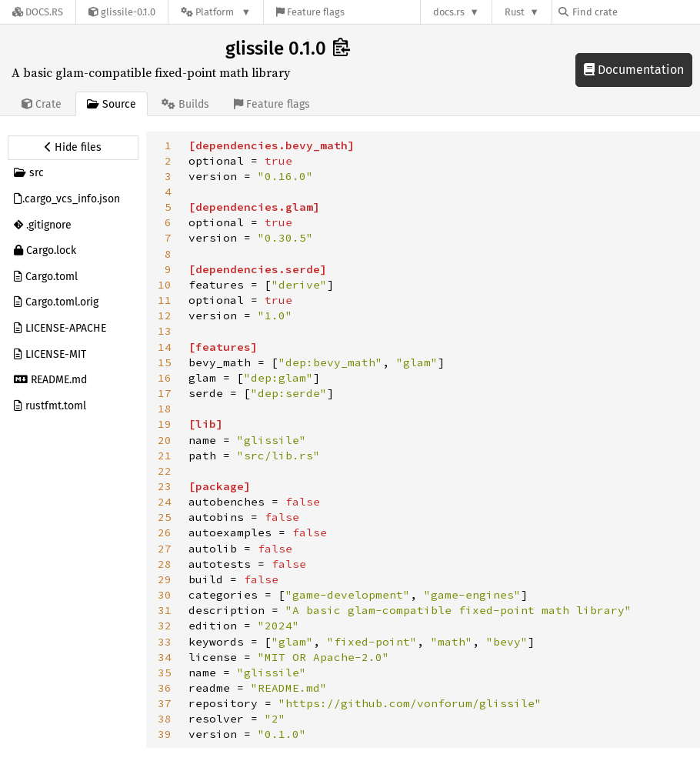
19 (165, 424)
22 (165, 471)
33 (165, 642)
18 (165, 409)
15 (165, 362)
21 (165, 456)
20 (165, 440)
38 (165, 719)
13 (165, 331)
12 (165, 315)
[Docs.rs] (38, 12)
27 (165, 549)
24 (165, 502)
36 (165, 688)
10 (165, 285)
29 (165, 579)
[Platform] (216, 12)
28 (165, 564)
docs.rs (449, 12)
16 (165, 378)
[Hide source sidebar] (73, 148)
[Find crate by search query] (635, 12)
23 (165, 486)
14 (165, 347)
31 (165, 610)
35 (165, 673)
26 (165, 532)
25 (165, 517)
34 (165, 657)
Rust (515, 12)
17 (165, 393)
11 (165, 300)
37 (165, 703)
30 (165, 595)
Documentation (634, 70)
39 (165, 734)
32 (165, 626)
